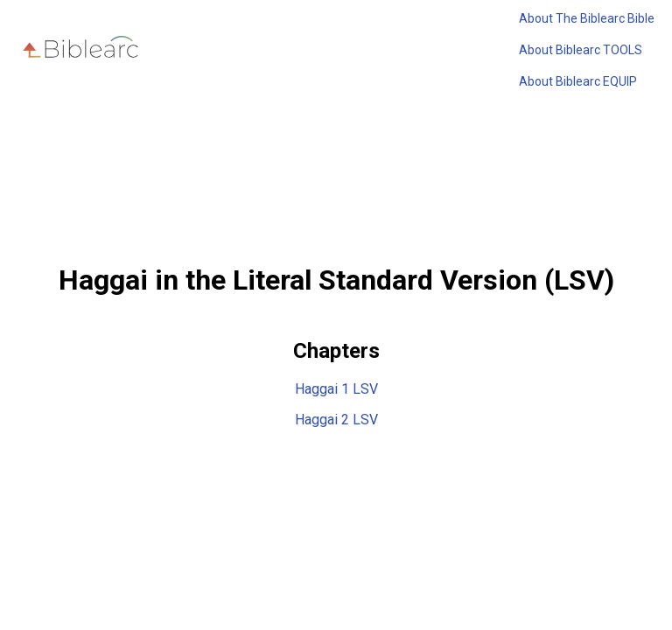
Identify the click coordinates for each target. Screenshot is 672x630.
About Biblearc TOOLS (581, 50)
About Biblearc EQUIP (578, 81)
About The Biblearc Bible (587, 18)
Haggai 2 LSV (336, 420)
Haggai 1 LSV (336, 389)
